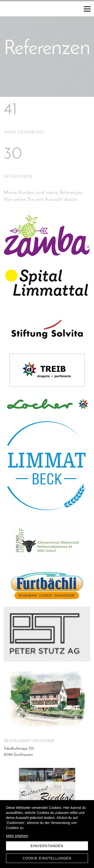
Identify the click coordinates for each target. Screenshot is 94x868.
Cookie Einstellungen (47, 858)
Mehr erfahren (17, 836)
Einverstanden (47, 846)
